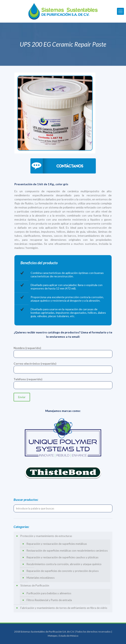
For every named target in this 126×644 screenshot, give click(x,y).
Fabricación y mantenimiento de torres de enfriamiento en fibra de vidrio (64, 608)
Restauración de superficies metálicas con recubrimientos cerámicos (67, 551)
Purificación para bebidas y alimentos (49, 593)
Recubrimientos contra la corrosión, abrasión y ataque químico (64, 564)
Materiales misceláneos (41, 578)
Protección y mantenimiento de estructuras (46, 536)
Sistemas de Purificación (35, 585)
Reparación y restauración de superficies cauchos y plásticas (62, 557)
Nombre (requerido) (63, 352)
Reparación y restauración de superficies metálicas (57, 544)
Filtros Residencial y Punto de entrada (49, 600)
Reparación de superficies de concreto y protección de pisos (63, 571)
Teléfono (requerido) (63, 383)
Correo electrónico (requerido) (63, 368)
